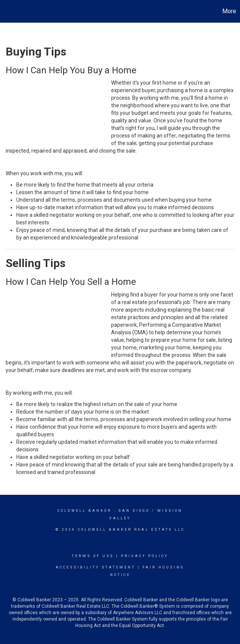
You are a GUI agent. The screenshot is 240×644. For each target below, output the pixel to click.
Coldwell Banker (84, 511)
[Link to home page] (10, 11)
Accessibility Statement (95, 567)
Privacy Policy (145, 556)
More (229, 11)
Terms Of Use (93, 556)
